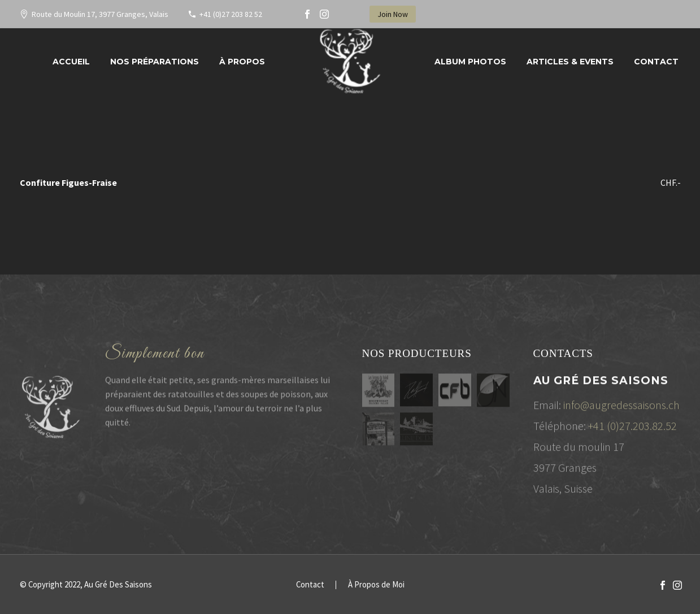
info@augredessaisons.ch (621, 408)
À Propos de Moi (376, 585)
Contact (656, 62)
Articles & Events (570, 62)
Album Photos (470, 62)
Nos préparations (155, 62)
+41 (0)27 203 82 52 (231, 14)
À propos (242, 62)
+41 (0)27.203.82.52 (632, 428)
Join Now (393, 14)
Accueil (71, 62)
